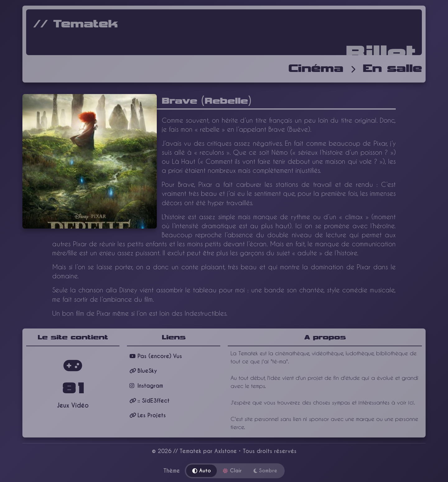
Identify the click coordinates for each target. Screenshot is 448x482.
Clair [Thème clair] (232, 471)
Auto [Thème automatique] (202, 471)
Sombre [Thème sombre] (265, 471)
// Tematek (76, 24)
